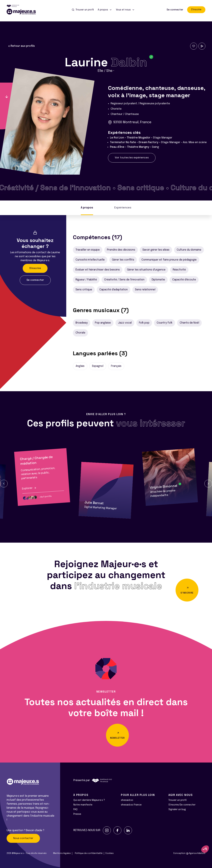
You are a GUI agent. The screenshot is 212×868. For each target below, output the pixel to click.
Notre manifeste (83, 805)
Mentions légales (62, 853)
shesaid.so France (131, 805)
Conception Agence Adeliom (189, 853)
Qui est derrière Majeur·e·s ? (89, 800)
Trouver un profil (177, 800)
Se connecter (175, 10)
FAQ (75, 809)
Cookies (109, 853)
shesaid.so (127, 800)
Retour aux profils (21, 46)
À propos (87, 208)
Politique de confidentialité (89, 853)
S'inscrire (196, 10)
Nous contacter (23, 838)
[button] (4, 484)
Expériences (123, 208)
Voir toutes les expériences (132, 158)
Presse (77, 814)
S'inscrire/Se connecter (182, 805)
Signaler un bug (177, 809)
